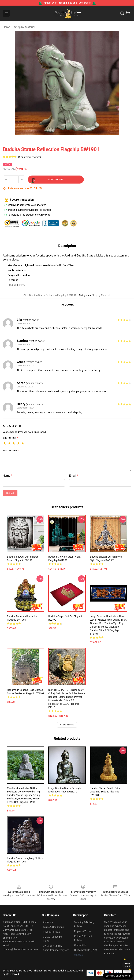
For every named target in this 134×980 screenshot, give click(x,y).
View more (67, 725)
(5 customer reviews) (29, 157)
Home (6, 27)
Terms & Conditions (53, 927)
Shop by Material (25, 27)
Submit (10, 493)
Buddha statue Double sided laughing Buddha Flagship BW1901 (105, 792)
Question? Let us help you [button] (118, 976)
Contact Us (80, 945)
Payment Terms (83, 931)
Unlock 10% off (127, 965)
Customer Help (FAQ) (86, 950)
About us (48, 922)
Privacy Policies (51, 932)
